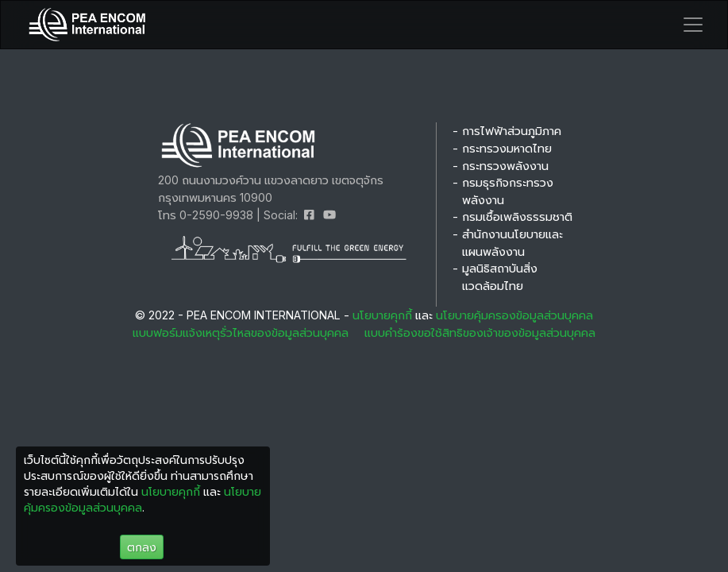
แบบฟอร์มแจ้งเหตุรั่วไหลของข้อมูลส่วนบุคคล (241, 332)
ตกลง (142, 547)
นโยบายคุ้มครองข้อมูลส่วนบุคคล (513, 315)
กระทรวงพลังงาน (505, 166)
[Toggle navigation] (693, 25)
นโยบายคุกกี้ (382, 315)
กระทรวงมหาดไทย (507, 148)
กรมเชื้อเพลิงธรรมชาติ (517, 216)
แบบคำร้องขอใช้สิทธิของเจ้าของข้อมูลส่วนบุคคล (480, 332)
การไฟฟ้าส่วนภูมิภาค (512, 131)
